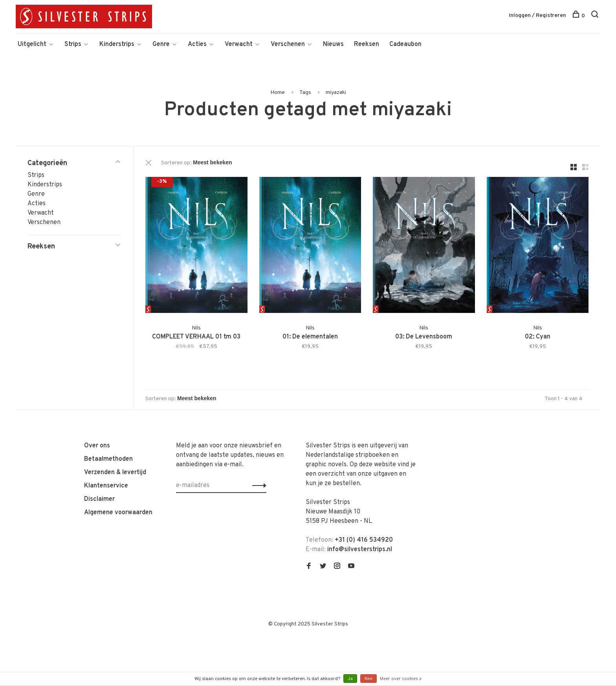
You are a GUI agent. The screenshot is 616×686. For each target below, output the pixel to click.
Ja (350, 679)
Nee (368, 679)
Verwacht (239, 44)
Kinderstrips (117, 44)
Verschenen (288, 44)
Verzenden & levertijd (115, 473)
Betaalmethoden (108, 459)
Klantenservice (106, 486)
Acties (197, 44)
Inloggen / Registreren (537, 16)
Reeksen (367, 44)
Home (278, 93)
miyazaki (336, 93)
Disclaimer (99, 499)
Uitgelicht (32, 44)
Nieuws (333, 44)
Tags (305, 93)
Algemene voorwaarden (118, 513)
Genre (161, 44)
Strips (73, 44)
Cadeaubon (405, 44)
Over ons (97, 446)
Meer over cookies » (401, 679)
